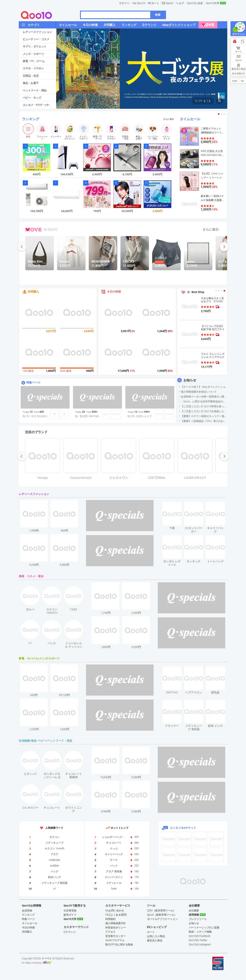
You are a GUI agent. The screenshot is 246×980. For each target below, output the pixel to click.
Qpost (169, 3)
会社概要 (194, 911)
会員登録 (27, 911)
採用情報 (194, 915)
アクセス (110, 932)
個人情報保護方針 (116, 923)
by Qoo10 (51, 229)
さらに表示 (169, 119)
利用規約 (110, 919)
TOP (235, 81)
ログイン (124, 3)
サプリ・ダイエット (35, 46)
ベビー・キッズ (32, 98)
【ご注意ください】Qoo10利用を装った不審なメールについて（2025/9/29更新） (204, 406)
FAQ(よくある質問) (116, 915)
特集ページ (33, 383)
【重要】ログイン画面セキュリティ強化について (204, 416)
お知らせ (190, 380)
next (224, 247)
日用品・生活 (31, 76)
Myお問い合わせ (115, 911)
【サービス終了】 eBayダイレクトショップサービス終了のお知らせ (204, 387)
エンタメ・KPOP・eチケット (39, 105)
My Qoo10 (139, 3)
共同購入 (33, 292)
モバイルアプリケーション (162, 919)
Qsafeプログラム (115, 940)
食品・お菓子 (31, 83)
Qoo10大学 (213, 3)
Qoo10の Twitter (198, 940)
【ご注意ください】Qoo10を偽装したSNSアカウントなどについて (204, 411)
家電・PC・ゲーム (34, 61)
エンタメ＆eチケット (183, 828)
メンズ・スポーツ (33, 54)
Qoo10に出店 (195, 3)
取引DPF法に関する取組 (119, 945)
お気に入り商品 (156, 936)
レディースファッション (37, 32)
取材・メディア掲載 (200, 932)
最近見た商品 (155, 940)
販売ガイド (70, 915)
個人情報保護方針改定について (199, 392)
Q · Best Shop (196, 292)
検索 (158, 15)
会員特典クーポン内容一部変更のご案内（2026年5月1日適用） (204, 397)
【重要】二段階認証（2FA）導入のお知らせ (204, 421)
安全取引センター (116, 936)
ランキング (31, 119)
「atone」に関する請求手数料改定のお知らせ (204, 402)
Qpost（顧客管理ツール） (162, 915)
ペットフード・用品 (35, 90)
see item (175, 505)
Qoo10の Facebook (200, 936)
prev (22, 247)
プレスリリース (198, 919)
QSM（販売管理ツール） (161, 911)
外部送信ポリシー (116, 928)
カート (155, 3)
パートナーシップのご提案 (204, 928)
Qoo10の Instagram (200, 945)
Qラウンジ (70, 932)
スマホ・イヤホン (33, 68)
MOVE (34, 230)
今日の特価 (114, 292)
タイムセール (190, 119)
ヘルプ (180, 3)
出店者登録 (70, 911)
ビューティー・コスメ (36, 39)
